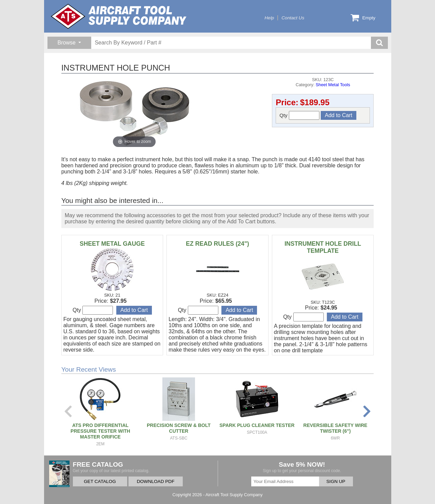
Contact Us (293, 18)
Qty (299, 115)
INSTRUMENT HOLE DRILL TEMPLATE (323, 247)
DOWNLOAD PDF (155, 481)
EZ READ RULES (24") (217, 244)
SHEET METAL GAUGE (112, 244)
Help (269, 18)
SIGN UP (336, 481)
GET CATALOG (100, 481)
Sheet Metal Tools (333, 85)
